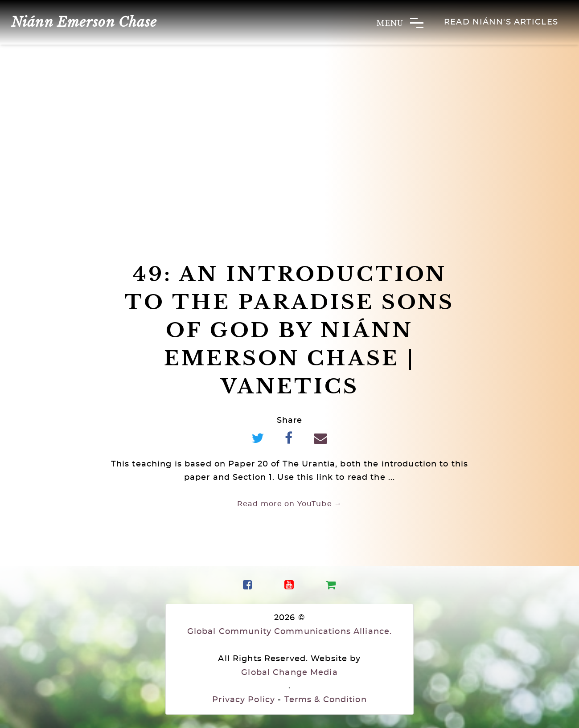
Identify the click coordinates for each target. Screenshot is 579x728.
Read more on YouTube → (289, 504)
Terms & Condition (326, 700)
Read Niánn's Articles (501, 22)
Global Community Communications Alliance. (289, 632)
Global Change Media (289, 673)
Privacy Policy (244, 700)
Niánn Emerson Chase (84, 22)
